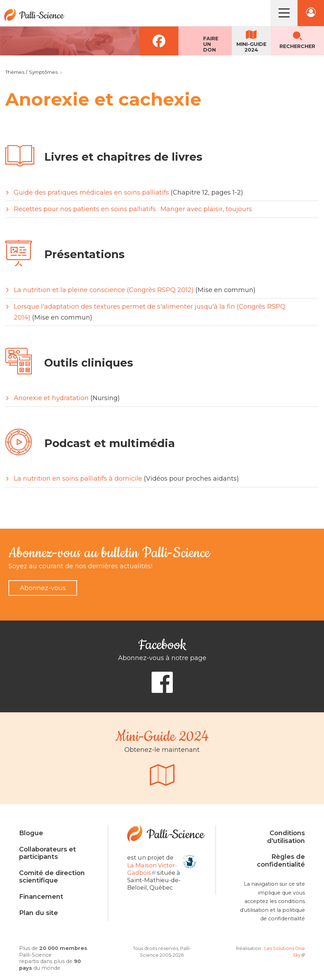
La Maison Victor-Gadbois (152, 869)
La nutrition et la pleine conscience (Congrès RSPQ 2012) (104, 290)
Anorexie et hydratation (51, 398)
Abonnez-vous (43, 588)
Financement (41, 897)
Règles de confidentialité (281, 861)
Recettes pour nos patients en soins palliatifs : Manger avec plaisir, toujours (133, 209)
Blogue (31, 833)
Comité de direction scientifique (52, 877)
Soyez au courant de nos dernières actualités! (80, 566)
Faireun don (211, 44)
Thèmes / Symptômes (31, 72)
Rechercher (297, 46)
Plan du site (39, 913)
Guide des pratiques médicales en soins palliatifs (91, 192)
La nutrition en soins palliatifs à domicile (78, 479)
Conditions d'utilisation (286, 837)
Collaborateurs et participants (48, 853)
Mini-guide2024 (251, 47)
